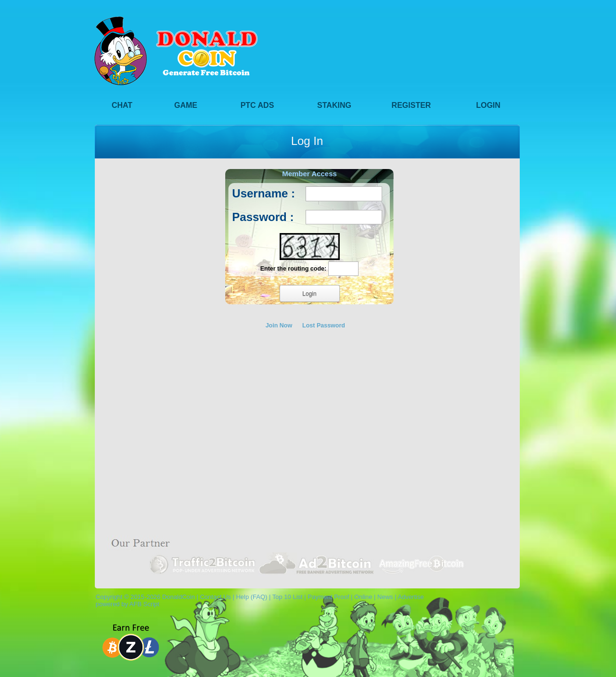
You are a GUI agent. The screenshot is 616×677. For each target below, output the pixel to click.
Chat (122, 105)
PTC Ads (257, 105)
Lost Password (324, 325)
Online (363, 597)
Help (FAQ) (251, 597)
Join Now (279, 325)
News (385, 597)
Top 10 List (288, 597)
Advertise (411, 597)
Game (186, 105)
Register (411, 105)
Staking (334, 105)
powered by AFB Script (126, 604)
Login (488, 105)
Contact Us (215, 597)
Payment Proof (328, 597)
